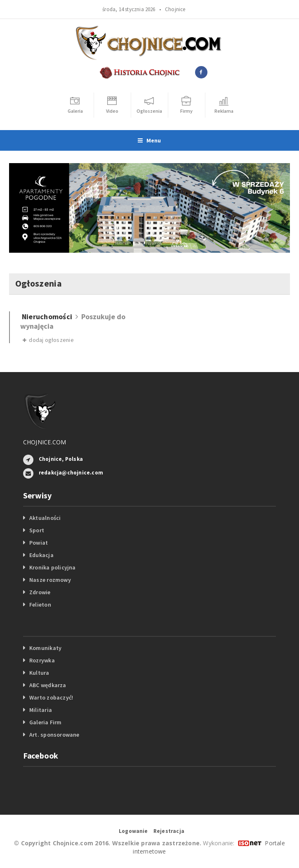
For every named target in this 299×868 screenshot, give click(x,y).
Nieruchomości (47, 317)
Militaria (41, 710)
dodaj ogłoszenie (48, 340)
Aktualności (45, 518)
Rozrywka (42, 660)
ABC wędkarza (48, 685)
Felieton (40, 605)
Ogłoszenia (39, 283)
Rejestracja (169, 831)
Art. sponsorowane (54, 735)
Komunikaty (45, 648)
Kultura (39, 673)
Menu (149, 140)
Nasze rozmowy (50, 580)
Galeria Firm (46, 722)
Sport (37, 530)
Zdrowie (40, 592)
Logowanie (133, 831)
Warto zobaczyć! (51, 697)
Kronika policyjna (53, 567)
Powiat (39, 543)
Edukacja (41, 555)
